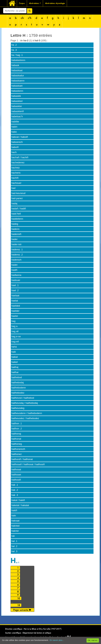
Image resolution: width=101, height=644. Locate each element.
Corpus (22, 3)
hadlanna (16, 275)
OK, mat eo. (93, 640)
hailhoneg (17, 444)
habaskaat (17, 70)
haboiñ (15, 147)
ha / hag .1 (17, 55)
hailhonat (16, 439)
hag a (14, 326)
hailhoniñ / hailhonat (22, 459)
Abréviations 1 (35, 3)
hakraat (15, 521)
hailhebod (17, 377)
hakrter (15, 531)
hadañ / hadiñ (19, 209)
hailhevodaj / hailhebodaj (25, 403)
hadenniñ (16, 234)
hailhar (15, 372)
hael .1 (15, 285)
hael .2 (15, 290)
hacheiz (16, 168)
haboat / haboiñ (20, 137)
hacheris (16, 173)
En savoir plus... (57, 640)
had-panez (17, 198)
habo (14, 132)
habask (15, 65)
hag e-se (16, 336)
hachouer (16, 183)
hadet (14, 265)
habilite (15, 122)
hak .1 (15, 485)
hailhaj (15, 367)
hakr (14, 516)
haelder (15, 311)
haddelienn (17, 219)
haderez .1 (17, 250)
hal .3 (14, 551)
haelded (16, 306)
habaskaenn (18, 81)
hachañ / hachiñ (20, 157)
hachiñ (15, 178)
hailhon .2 (17, 429)
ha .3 (14, 50)
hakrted (15, 526)
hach (14, 152)
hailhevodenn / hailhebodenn (27, 413)
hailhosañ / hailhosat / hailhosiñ (28, 464)
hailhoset (16, 475)
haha (14, 347)
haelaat (15, 296)
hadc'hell (16, 214)
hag (13, 321)
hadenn (15, 229)
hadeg (15, 224)
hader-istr (17, 244)
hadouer (16, 280)
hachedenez (18, 163)
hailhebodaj (18, 383)
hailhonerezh (18, 449)
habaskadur (18, 76)
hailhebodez (18, 393)
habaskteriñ (18, 111)
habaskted (17, 101)
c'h (30, 18)
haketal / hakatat (20, 505)
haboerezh (17, 142)
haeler (15, 316)
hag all (15, 331)
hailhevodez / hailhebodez (25, 418)
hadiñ (14, 270)
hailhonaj (16, 434)
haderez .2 (17, 255)
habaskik (16, 96)
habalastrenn (18, 60)
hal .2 (14, 546)
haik (14, 352)
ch (22, 18)
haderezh (16, 260)
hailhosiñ (16, 480)
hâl (13, 536)
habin (14, 127)
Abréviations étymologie (55, 3)
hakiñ (14, 510)
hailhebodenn (19, 388)
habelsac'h (17, 116)
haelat (15, 301)
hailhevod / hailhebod (23, 398)
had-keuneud (18, 193)
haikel (15, 362)
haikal (15, 357)
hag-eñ (15, 342)
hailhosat (16, 470)
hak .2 (15, 490)
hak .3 (15, 495)
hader (15, 239)
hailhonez (17, 454)
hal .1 (14, 541)
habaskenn (17, 91)
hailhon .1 (17, 423)
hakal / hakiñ (18, 500)
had (13, 188)
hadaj (14, 203)
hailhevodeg (18, 408)
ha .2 (14, 45)
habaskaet (17, 86)
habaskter (17, 106)
